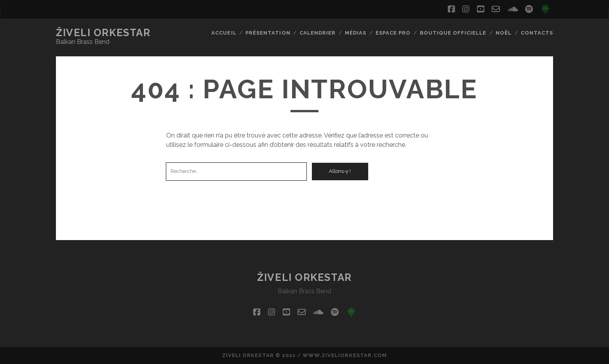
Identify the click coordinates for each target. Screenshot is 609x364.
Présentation (268, 33)
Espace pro (393, 33)
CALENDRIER (318, 33)
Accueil (224, 33)
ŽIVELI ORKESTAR (103, 33)
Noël (504, 33)
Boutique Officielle (453, 33)
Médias (356, 33)
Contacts (537, 33)
